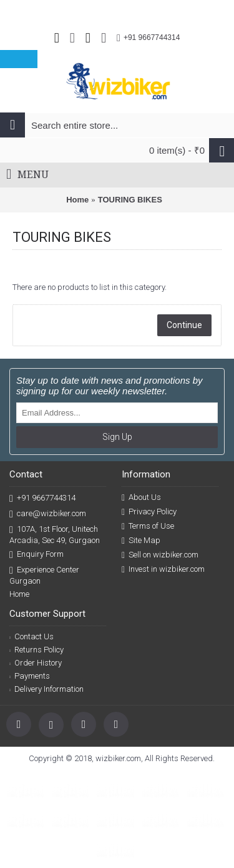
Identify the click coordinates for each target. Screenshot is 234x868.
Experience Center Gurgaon (44, 575)
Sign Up (117, 437)
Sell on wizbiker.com (160, 555)
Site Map (141, 541)
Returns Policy (37, 650)
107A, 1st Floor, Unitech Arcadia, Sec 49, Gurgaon (55, 534)
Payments (30, 676)
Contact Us (32, 636)
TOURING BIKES (130, 200)
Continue (184, 325)
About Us (141, 497)
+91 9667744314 (42, 498)
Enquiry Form (37, 555)
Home (77, 200)
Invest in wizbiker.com (163, 569)
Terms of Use (148, 526)
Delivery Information (46, 689)
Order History (36, 663)
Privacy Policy (149, 512)
